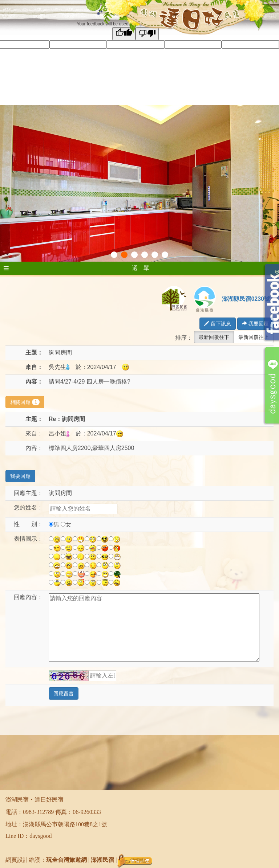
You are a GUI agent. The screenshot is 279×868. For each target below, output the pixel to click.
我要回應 (20, 476)
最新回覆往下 (214, 337)
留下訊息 (218, 324)
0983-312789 (38, 812)
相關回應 (25, 402)
